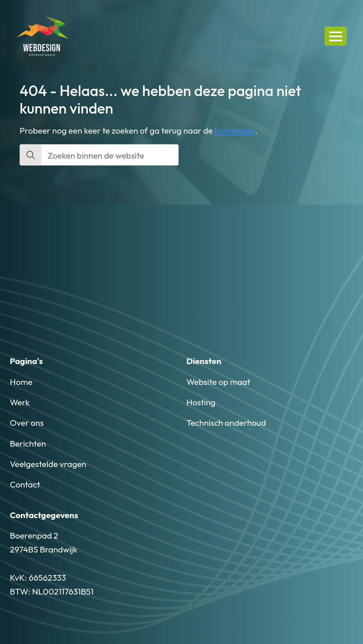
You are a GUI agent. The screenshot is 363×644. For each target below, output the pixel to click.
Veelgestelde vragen (48, 464)
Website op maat (218, 382)
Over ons (27, 423)
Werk (20, 402)
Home (21, 382)
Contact (25, 484)
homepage (235, 130)
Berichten (28, 443)
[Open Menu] (336, 36)
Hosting (201, 402)
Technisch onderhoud (226, 423)
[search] (31, 155)
